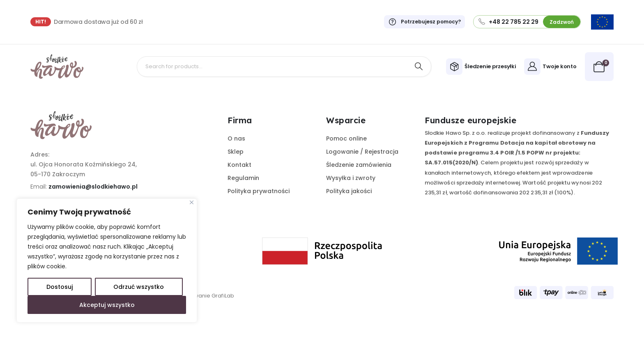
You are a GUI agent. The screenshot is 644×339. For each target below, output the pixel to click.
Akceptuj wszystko (107, 305)
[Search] (419, 67)
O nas (236, 138)
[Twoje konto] (551, 67)
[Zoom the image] (602, 19)
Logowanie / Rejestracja (362, 152)
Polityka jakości (349, 191)
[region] (107, 261)
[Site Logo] (57, 67)
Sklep (236, 152)
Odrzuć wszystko (139, 287)
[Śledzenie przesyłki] (482, 67)
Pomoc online (346, 138)
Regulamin (243, 178)
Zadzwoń (562, 22)
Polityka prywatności (259, 191)
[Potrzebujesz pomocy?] (420, 22)
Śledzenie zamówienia (359, 165)
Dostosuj (60, 287)
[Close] (192, 202)
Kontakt (239, 165)
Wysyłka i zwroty (351, 178)
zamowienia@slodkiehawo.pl (93, 187)
